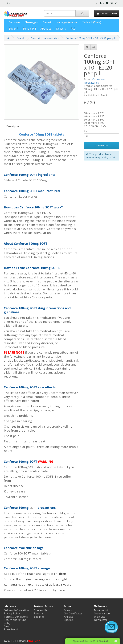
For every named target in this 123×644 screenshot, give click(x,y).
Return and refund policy (15, 621)
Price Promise (12, 629)
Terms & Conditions (16, 617)
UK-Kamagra (26, 641)
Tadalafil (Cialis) (92, 22)
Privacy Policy (12, 613)
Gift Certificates (73, 613)
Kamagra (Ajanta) (67, 22)
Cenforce (14, 22)
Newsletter (101, 620)
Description (13, 126)
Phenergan (31, 22)
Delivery (61, 29)
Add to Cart (102, 145)
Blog (7, 626)
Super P (14, 29)
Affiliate (68, 617)
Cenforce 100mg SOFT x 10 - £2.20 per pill (91, 38)
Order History (102, 613)
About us (46, 29)
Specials (69, 620)
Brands (68, 610)
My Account (101, 610)
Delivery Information (16, 610)
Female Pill (29, 29)
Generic (47, 22)
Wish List (99, 617)
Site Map (39, 617)
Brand (20, 38)
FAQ (73, 29)
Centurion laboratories (45, 38)
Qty (86, 131)
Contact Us (41, 610)
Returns (39, 613)
